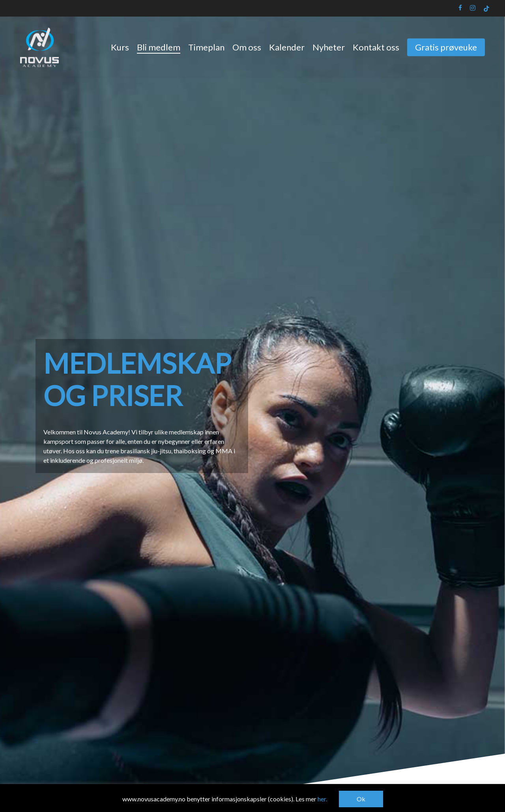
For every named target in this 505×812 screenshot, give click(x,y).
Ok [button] (361, 799)
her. (322, 799)
